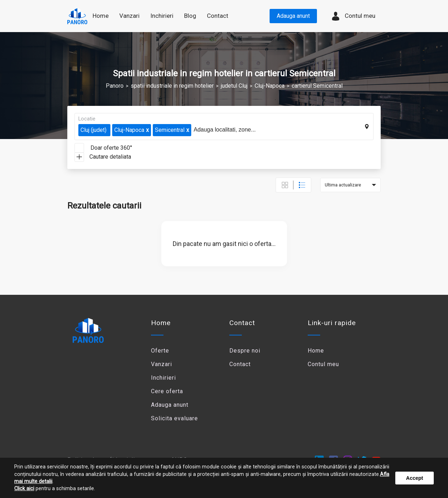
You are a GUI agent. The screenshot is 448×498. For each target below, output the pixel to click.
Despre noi (245, 351)
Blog (190, 16)
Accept (415, 478)
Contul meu (353, 16)
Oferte (160, 351)
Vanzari (162, 364)
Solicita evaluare (174, 418)
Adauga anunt (293, 16)
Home (101, 16)
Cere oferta (167, 391)
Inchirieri (163, 378)
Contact (218, 16)
